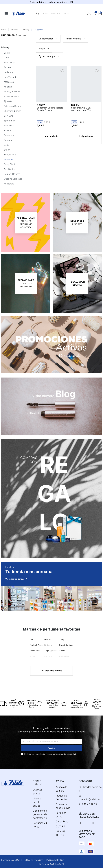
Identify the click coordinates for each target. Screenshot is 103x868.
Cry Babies (10, 169)
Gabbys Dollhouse (13, 179)
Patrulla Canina (12, 96)
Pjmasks (8, 101)
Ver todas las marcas (51, 671)
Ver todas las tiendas (17, 579)
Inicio (4, 30)
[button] (100, 14)
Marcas (15, 30)
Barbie (7, 53)
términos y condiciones (53, 754)
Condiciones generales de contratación (40, 814)
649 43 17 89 (89, 804)
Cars (6, 58)
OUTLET (60, 826)
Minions (8, 87)
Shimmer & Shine (13, 111)
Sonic (7, 145)
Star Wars (9, 125)
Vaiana (7, 130)
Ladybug (8, 72)
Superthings (10, 155)
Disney (26, 30)
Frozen (7, 67)
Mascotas (9, 82)
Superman (9, 159)
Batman (8, 140)
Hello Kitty (9, 62)
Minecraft (9, 184)
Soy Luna (9, 116)
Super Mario (10, 135)
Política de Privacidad (34, 860)
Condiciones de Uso (11, 860)
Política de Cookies (55, 860)
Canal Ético (62, 821)
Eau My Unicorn (12, 174)
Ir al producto (51, 136)
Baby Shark (10, 164)
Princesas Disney (13, 106)
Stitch (7, 150)
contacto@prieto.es (90, 799)
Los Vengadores (12, 77)
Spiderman (9, 121)
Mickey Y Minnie (12, 92)
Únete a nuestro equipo (37, 802)
